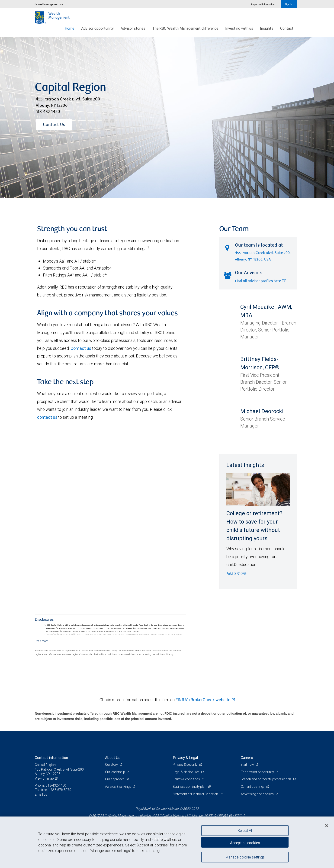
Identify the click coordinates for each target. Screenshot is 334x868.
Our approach (115, 779)
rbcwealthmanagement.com (49, 4)
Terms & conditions (187, 779)
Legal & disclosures (186, 772)
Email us (41, 794)
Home (69, 28)
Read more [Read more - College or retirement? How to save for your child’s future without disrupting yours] (236, 573)
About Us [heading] (113, 758)
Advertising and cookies (258, 794)
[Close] (327, 826)
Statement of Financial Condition (196, 794)
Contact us (81, 348)
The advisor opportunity (258, 772)
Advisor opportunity (97, 28)
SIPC (238, 816)
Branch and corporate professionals (266, 779)
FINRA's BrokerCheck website (203, 700)
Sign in (290, 4)
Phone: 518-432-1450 (50, 785)
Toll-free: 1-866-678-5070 (53, 790)
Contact (287, 28)
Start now (248, 765)
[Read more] (41, 641)
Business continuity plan (190, 787)
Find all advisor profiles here (260, 281)
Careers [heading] (247, 758)
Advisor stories (133, 28)
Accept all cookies (245, 842)
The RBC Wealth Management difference (185, 28)
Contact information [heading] (51, 758)
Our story (112, 765)
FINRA (223, 816)
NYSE (208, 816)
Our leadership (115, 772)
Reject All (245, 830)
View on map (44, 778)
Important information (263, 4)
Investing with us (239, 28)
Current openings (253, 787)
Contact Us (54, 125)
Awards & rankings (118, 787)
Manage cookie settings (245, 857)
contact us (47, 417)
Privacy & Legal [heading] (185, 758)
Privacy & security (185, 765)
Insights (267, 28)
